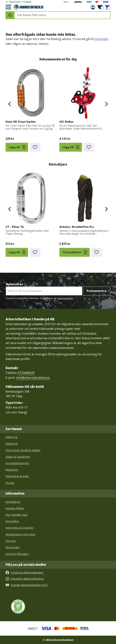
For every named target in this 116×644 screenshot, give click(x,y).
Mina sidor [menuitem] (13, 547)
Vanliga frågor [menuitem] (15, 508)
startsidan (101, 39)
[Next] (106, 104)
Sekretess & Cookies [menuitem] (20, 528)
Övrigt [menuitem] (10, 483)
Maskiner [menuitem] (12, 470)
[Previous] (10, 104)
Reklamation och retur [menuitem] (21, 534)
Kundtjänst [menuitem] (13, 502)
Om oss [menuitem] (11, 541)
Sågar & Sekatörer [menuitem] (18, 457)
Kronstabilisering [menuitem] (17, 463)
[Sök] (10, 15)
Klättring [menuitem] (11, 437)
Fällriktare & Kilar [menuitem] (17, 476)
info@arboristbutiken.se (33, 378)
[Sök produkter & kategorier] (62, 15)
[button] (8, 7)
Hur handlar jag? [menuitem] (17, 515)
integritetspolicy (65, 298)
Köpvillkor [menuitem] (12, 521)
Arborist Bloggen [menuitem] (17, 554)
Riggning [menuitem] (12, 443)
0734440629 (26, 373)
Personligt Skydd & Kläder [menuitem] (23, 450)
